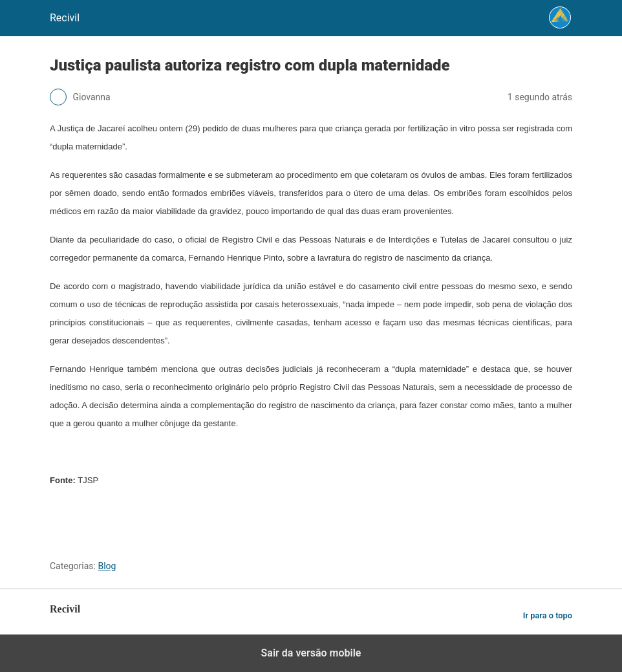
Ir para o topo (548, 615)
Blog (107, 566)
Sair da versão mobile (311, 653)
